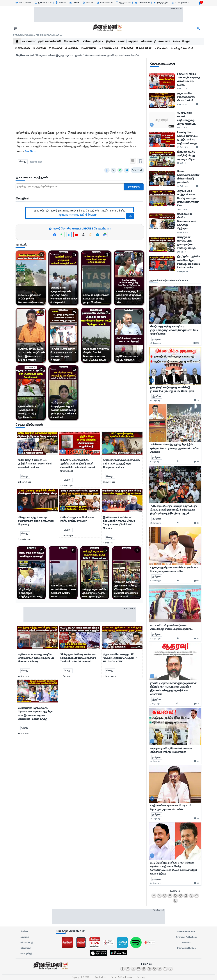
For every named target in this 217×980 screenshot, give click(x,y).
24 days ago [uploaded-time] (156, 883)
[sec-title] (80, 178)
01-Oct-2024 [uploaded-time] (182, 209)
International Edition (186, 948)
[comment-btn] (197, 104)
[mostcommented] (175, 305)
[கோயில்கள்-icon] (105, 3)
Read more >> (31, 151)
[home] (17, 41)
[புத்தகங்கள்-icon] (123, 3)
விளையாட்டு (27, 943)
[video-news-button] (20, 451)
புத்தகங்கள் (26, 948)
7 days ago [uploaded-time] (155, 704)
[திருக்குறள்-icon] (161, 3)
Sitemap (141, 977)
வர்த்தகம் (25, 937)
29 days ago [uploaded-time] (156, 818)
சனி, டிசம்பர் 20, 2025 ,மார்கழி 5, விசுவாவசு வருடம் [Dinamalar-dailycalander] (38, 35)
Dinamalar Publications (186, 937)
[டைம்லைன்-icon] (23, 3)
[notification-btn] (200, 3)
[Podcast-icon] (61, 3)
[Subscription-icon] (142, 3)
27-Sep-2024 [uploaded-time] (182, 252)
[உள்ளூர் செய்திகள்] (183, 48)
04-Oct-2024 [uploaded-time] (182, 186)
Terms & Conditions (122, 977)
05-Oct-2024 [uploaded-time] (182, 163)
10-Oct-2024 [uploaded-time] (182, 128)
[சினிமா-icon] (88, 3)
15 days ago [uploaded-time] (156, 523)
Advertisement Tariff (186, 932)
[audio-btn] (178, 462)
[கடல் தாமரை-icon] (180, 3)
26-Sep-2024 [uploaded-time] (182, 271)
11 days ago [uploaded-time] (155, 639)
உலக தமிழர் (26, 954)
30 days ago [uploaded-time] (156, 400)
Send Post (134, 187)
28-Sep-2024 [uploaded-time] (182, 232)
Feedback (186, 943)
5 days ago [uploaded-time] (155, 461)
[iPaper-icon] (74, 3)
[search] (198, 28)
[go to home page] (107, 28)
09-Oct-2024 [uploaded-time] (182, 147)
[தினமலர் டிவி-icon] (43, 3)
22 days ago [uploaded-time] (156, 761)
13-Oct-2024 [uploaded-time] (182, 104)
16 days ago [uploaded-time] (156, 343)
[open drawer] (15, 28)
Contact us (101, 977)
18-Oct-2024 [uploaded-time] (182, 89)
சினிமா (24, 932)
